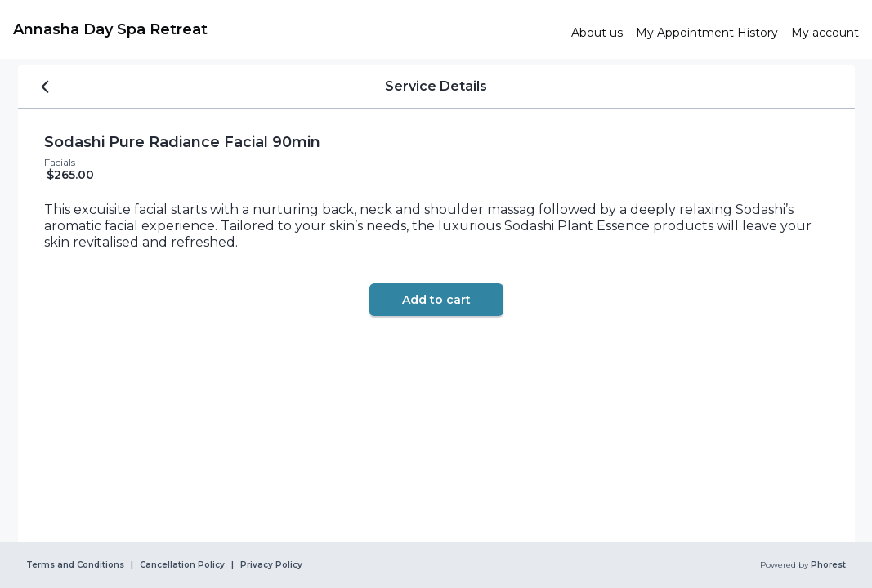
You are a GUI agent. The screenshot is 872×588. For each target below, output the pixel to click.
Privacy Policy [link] (271, 565)
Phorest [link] (827, 565)
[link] (286, 29)
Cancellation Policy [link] (182, 565)
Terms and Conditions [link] (75, 565)
